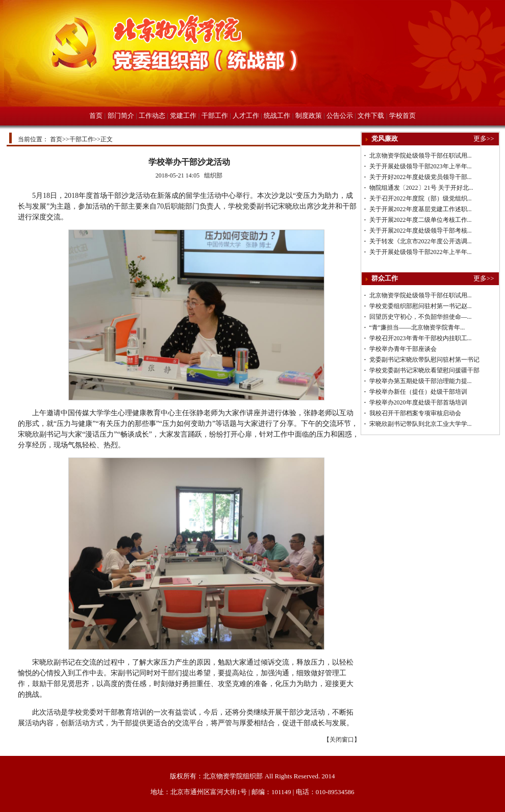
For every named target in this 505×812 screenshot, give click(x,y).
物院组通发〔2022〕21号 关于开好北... (421, 188)
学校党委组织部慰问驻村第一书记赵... (421, 306)
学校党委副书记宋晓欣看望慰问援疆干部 (424, 370)
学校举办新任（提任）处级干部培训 (418, 392)
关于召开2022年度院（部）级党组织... (421, 198)
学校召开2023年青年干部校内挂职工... (421, 338)
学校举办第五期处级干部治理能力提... (421, 381)
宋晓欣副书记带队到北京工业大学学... (421, 424)
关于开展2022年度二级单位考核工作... (421, 220)
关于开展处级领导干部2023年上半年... (421, 166)
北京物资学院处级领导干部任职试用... (421, 156)
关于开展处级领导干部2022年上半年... (421, 252)
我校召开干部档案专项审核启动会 (415, 413)
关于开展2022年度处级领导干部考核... (421, 231)
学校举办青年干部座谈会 (403, 349)
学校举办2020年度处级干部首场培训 (418, 402)
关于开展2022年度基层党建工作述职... (421, 209)
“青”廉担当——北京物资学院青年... (417, 327)
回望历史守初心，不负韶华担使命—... (421, 317)
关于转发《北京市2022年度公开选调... (421, 241)
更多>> (484, 138)
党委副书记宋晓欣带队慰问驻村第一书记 (424, 360)
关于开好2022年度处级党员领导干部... (421, 177)
